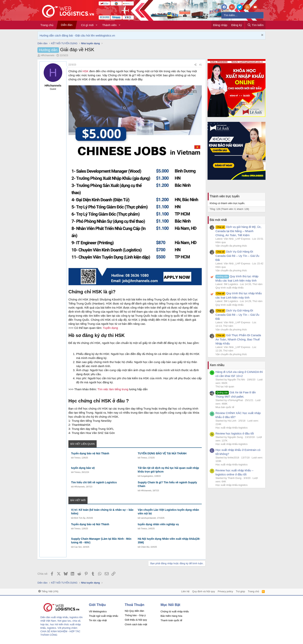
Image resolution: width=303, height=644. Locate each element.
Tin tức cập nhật (98, 620)
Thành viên (109, 25)
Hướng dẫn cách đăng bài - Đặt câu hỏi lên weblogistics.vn (77, 35)
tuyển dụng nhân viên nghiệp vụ (158, 524)
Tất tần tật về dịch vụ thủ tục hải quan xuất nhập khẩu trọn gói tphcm (168, 470)
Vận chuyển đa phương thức (231, 246)
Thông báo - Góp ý (135, 615)
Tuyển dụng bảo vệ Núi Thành (90, 453)
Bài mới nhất (218, 220)
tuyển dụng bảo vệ (83, 468)
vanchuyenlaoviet (148, 518)
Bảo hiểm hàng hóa (171, 616)
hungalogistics (147, 476)
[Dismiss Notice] (262, 35)
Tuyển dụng (110, 328)
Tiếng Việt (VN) (48, 591)
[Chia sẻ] (195, 65)
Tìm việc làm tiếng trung (113, 389)
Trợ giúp (240, 591)
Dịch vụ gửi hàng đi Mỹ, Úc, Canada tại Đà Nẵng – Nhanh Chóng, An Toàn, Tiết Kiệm (238, 231)
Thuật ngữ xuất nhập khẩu (103, 616)
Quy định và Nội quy (204, 591)
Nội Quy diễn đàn (134, 611)
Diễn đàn (67, 25)
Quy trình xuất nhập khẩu (230, 288)
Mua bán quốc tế (225, 407)
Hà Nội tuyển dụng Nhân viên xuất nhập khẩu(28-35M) (169, 541)
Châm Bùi (145, 547)
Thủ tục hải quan (225, 386)
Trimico (77, 458)
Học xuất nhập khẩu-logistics (232, 428)
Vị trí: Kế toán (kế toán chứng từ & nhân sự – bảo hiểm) (102, 512)
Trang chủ (47, 25)
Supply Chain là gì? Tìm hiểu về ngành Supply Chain (167, 484)
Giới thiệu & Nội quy (136, 620)
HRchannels (79, 487)
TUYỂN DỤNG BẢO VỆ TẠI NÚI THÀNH (162, 453)
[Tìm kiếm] (242, 15)
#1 (200, 65)
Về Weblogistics (98, 611)
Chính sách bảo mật (136, 624)
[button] (97, 25)
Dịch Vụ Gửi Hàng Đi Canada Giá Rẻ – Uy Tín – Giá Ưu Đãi (237, 256)
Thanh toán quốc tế (171, 620)
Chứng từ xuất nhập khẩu (175, 611)
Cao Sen (78, 547)
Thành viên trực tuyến (225, 196)
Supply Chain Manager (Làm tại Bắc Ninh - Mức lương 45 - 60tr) (101, 541)
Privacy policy (225, 591)
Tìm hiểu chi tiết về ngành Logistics (94, 482)
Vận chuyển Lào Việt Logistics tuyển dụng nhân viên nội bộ (168, 512)
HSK (86, 71)
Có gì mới (87, 25)
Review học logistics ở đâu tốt (235, 433)
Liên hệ (185, 591)
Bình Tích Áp (80, 518)
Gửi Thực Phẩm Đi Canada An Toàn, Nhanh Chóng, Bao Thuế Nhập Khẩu (238, 339)
